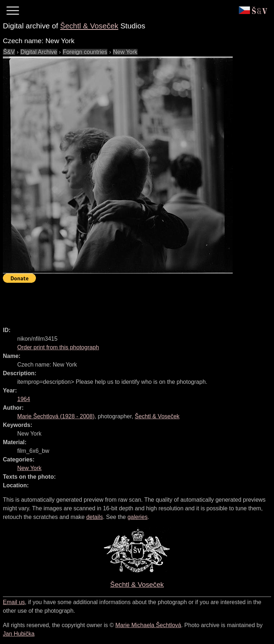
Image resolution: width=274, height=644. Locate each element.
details (94, 517)
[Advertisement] (134, 302)
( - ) (56, 416)
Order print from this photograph (58, 347)
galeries (138, 517)
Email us (14, 602)
